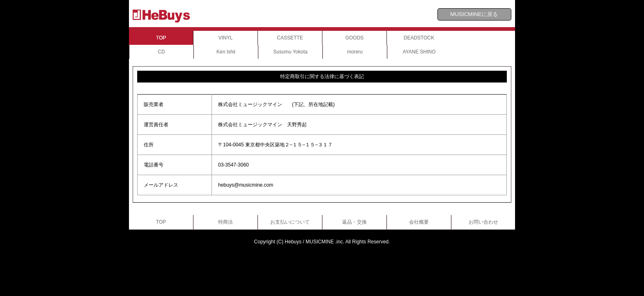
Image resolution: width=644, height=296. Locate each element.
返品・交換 (354, 222)
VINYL (226, 38)
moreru (355, 52)
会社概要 (419, 222)
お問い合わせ (483, 222)
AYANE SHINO (419, 52)
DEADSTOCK (419, 38)
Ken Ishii (226, 52)
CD (161, 52)
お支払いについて (290, 222)
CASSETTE (290, 38)
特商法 (225, 222)
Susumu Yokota (290, 52)
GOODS (355, 38)
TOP (161, 38)
